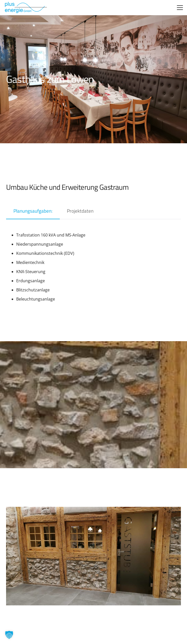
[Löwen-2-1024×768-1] (93, 556)
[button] (180, 8)
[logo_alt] (25, 8)
